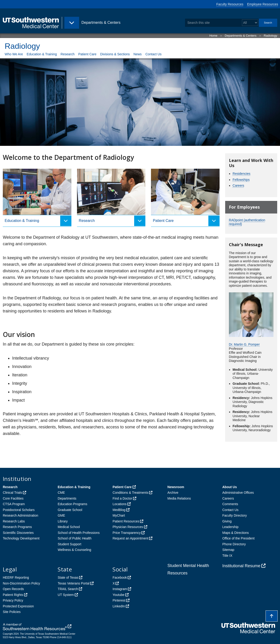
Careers (238, 185)
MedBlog (119, 510)
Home (213, 36)
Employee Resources (263, 4)
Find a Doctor (122, 498)
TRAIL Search (68, 589)
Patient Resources (126, 521)
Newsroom (176, 487)
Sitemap (228, 550)
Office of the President (238, 538)
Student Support (69, 544)
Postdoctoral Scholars (19, 510)
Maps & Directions (236, 533)
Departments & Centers (241, 36)
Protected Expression (18, 606)
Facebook (120, 577)
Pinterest (119, 600)
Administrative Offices (238, 493)
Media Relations (179, 498)
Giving (227, 521)
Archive (173, 493)
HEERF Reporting (16, 577)
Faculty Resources (230, 4)
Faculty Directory (235, 515)
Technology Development (21, 538)
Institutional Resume (241, 566)
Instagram (120, 589)
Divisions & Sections (115, 54)
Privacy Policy (13, 600)
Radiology (270, 36)
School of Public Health (75, 538)
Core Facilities (13, 498)
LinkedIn (119, 606)
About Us (230, 487)
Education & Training (42, 54)
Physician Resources (128, 527)
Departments (67, 498)
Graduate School (70, 510)
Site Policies (12, 612)
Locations (119, 504)
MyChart (119, 515)
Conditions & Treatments (130, 493)
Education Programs (72, 504)
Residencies (241, 174)
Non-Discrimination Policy (21, 583)
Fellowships (241, 180)
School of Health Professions (79, 533)
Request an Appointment (130, 538)
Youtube (118, 595)
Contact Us (153, 54)
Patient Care (87, 54)
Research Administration (21, 515)
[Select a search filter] (250, 23)
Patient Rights (13, 595)
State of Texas (68, 577)
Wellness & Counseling (74, 550)
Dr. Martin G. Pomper (244, 344)
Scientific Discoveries (18, 533)
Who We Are (14, 54)
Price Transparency (127, 533)
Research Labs (14, 521)
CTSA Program (14, 504)
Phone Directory (234, 544)
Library (63, 521)
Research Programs (17, 527)
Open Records (13, 589)
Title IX (227, 556)
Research (68, 54)
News (138, 54)
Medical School (69, 527)
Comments (230, 504)
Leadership (230, 527)
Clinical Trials (12, 493)
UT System (66, 595)
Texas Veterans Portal (73, 583)
